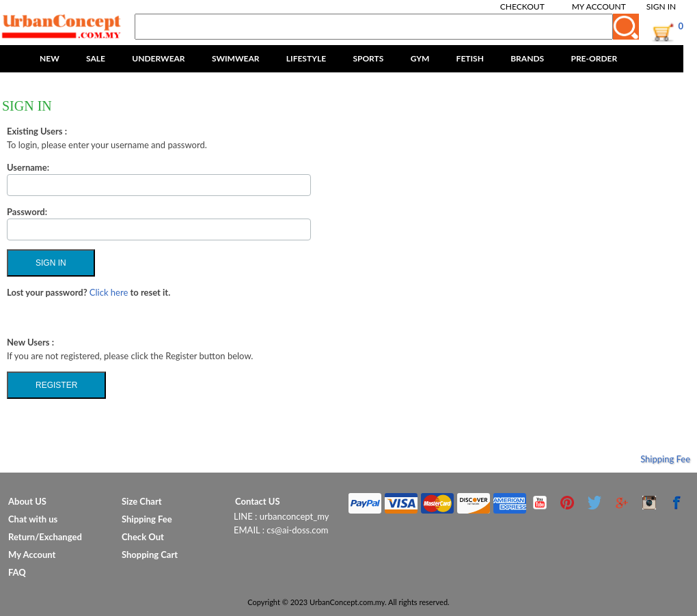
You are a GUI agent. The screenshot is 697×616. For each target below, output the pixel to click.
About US (27, 501)
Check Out (143, 537)
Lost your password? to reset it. (88, 292)
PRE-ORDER (594, 58)
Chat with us (33, 519)
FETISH (470, 58)
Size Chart (142, 501)
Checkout (522, 6)
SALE (96, 58)
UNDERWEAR (158, 58)
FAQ (17, 572)
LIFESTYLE (306, 58)
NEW (50, 58)
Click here (109, 292)
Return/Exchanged (45, 537)
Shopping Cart (150, 555)
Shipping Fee (665, 459)
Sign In (661, 6)
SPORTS (368, 58)
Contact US (258, 501)
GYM (420, 58)
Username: (28, 167)
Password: (27, 212)
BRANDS (527, 58)
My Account (599, 6)
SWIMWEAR (236, 58)
